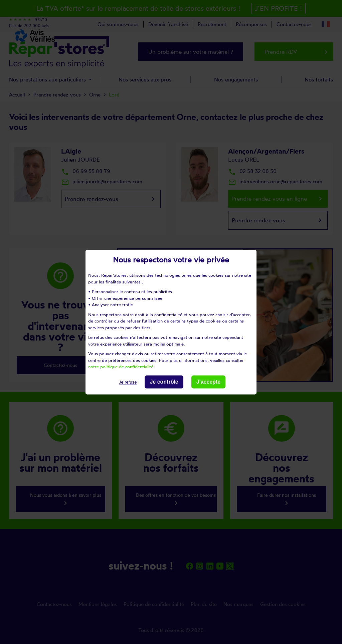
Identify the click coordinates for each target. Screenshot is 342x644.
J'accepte (208, 382)
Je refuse (128, 382)
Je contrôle (164, 382)
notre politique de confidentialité (121, 367)
